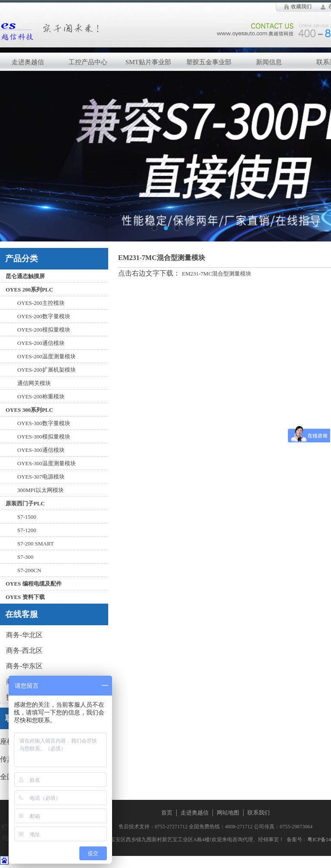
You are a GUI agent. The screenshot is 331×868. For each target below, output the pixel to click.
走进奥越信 (195, 813)
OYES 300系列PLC (29, 410)
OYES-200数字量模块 (44, 316)
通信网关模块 (34, 383)
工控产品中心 (88, 62)
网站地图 (228, 813)
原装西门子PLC (25, 503)
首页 (167, 813)
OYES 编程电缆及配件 (34, 584)
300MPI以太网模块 (41, 490)
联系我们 (259, 813)
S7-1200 (27, 530)
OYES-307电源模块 (41, 477)
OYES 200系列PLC (29, 290)
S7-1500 (27, 517)
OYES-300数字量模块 (44, 423)
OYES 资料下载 (25, 597)
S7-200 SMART (36, 544)
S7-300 (25, 557)
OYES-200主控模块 (41, 303)
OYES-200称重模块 (41, 396)
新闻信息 (269, 62)
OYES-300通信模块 (41, 450)
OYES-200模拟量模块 (44, 330)
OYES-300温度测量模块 (47, 463)
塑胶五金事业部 (209, 62)
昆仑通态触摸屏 (25, 276)
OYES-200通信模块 (41, 343)
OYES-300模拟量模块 (44, 437)
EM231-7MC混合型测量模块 (217, 274)
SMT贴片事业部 (148, 62)
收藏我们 (301, 6)
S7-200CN (29, 570)
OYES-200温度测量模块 (47, 356)
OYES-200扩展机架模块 (47, 370)
